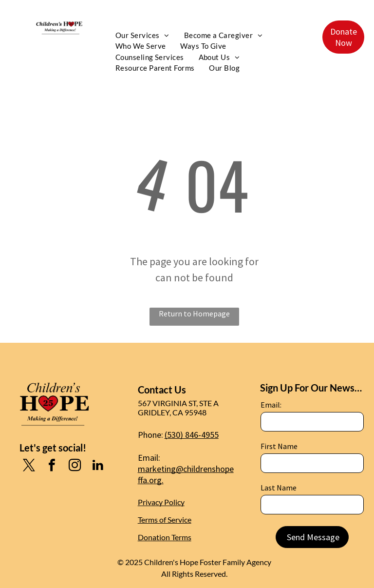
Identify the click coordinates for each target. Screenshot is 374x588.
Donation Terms (165, 537)
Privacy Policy (161, 502)
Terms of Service (165, 519)
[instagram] (75, 466)
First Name (279, 446)
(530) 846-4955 (192, 435)
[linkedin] (98, 466)
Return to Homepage (194, 314)
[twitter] (29, 466)
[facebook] (52, 466)
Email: (271, 405)
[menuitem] (142, 35)
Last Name (279, 488)
